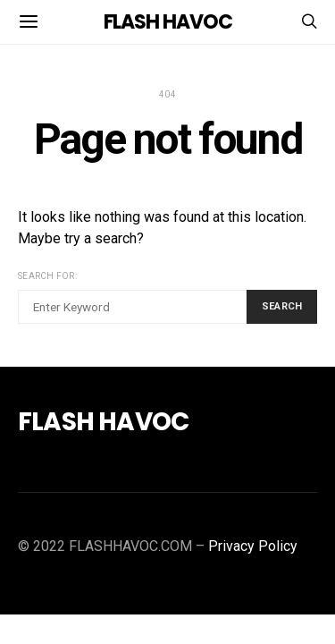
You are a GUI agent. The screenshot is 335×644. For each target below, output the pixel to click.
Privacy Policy (253, 546)
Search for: (47, 276)
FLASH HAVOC (168, 22)
